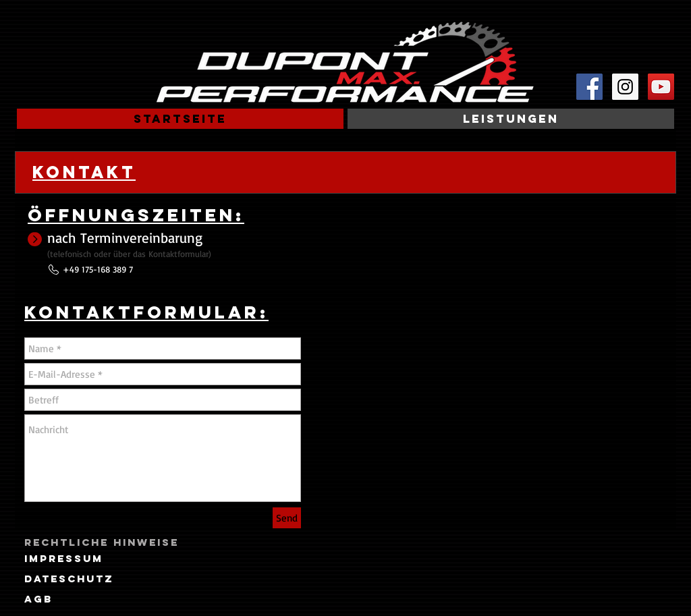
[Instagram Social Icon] (625, 87)
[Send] (287, 518)
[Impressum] (64, 559)
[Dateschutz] (69, 579)
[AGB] (38, 599)
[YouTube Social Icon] (661, 87)
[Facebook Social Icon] (589, 87)
